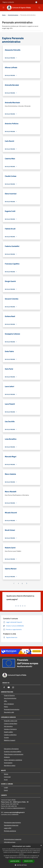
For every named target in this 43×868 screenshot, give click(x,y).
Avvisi (6, 780)
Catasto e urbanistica (10, 735)
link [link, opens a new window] (37, 857)
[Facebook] (4, 687)
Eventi (6, 790)
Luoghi (6, 787)
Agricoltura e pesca (10, 765)
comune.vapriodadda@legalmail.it (14, 812)
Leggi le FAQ (8, 828)
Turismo (6, 737)
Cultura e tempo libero (11, 724)
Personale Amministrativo (12, 709)
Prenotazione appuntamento (12, 822)
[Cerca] (39, 8)
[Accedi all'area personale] (36, 2)
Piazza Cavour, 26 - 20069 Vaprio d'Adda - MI (15, 802)
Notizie (6, 774)
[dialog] (21, 856)
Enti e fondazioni (9, 704)
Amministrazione (13, 15)
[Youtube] (9, 687)
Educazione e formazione (11, 749)
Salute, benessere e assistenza (13, 760)
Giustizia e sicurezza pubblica (13, 752)
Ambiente (7, 757)
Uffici (5, 701)
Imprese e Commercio (10, 729)
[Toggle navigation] (3, 7)
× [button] (41, 846)
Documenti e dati (9, 712)
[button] (22, 865)
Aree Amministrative (10, 698)
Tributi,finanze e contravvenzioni (14, 754)
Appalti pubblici (8, 732)
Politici (6, 707)
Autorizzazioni (8, 763)
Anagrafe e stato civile (11, 721)
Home (4, 15)
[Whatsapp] (13, 687)
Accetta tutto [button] (15, 861)
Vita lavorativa (8, 726)
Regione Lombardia (8, 2)
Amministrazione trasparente (13, 839)
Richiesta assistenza (10, 831)
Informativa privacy (10, 842)
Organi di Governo (9, 695)
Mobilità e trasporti (10, 740)
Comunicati (7, 777)
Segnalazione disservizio (11, 825)
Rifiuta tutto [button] (28, 861)
